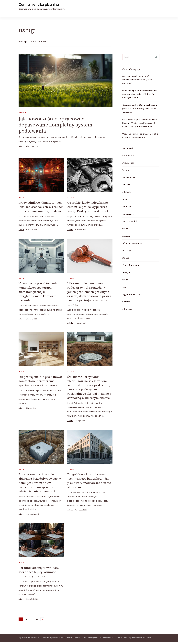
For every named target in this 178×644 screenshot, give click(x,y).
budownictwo (129, 177)
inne (125, 199)
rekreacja (127, 250)
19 (37, 621)
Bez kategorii (129, 163)
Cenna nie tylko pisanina (39, 5)
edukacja (127, 192)
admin (21, 146)
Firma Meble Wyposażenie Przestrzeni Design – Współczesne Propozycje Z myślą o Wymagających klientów (139, 123)
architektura (128, 155)
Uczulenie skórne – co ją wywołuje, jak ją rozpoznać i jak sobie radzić (140, 136)
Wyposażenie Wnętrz (132, 294)
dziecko (126, 185)
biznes (126, 170)
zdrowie (126, 302)
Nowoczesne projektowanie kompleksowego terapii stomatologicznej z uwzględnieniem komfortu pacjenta (38, 295)
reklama (126, 236)
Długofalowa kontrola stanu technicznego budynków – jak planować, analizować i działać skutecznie (89, 483)
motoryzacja (128, 214)
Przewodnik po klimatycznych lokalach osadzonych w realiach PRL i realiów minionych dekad (40, 209)
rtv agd (126, 258)
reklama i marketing (132, 243)
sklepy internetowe (132, 265)
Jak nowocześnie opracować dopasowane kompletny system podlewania (56, 125)
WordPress (147, 640)
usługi (22, 113)
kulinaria (127, 207)
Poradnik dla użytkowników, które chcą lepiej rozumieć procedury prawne (39, 574)
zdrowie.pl (127, 309)
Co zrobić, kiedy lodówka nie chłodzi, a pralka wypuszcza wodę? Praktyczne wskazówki (89, 207)
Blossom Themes (120, 640)
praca (125, 229)
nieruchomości (130, 221)
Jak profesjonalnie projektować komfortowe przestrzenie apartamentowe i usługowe (41, 384)
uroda (125, 280)
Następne (42, 621)
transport (127, 272)
